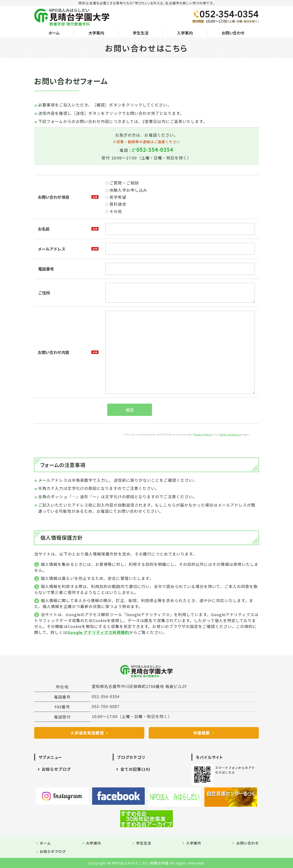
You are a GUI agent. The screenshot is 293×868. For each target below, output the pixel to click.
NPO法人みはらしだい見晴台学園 (140, 863)
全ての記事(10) (135, 769)
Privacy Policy (203, 434)
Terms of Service (230, 434)
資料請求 (116, 204)
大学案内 (96, 33)
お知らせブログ (56, 769)
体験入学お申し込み (126, 190)
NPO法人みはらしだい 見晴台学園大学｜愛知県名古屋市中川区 (72, 17)
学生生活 (141, 33)
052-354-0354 (155, 150)
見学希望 (116, 197)
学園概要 (202, 733)
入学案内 (185, 33)
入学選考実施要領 (87, 733)
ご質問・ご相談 (122, 183)
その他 (114, 211)
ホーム (54, 33)
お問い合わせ (233, 33)
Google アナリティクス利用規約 (98, 632)
